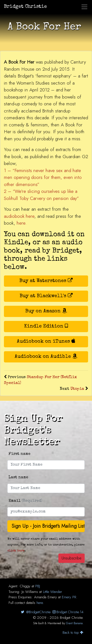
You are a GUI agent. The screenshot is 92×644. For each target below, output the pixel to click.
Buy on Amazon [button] (46, 311)
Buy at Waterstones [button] (46, 281)
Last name (18, 478)
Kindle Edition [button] (46, 326)
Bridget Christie (25, 7)
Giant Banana (74, 623)
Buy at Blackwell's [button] (46, 296)
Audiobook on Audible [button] (46, 356)
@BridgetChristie (35, 612)
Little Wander (53, 592)
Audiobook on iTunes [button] (46, 341)
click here (16, 551)
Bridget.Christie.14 (68, 612)
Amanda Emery (46, 597)
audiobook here (19, 216)
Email (25, 501)
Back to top (73, 633)
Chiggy (25, 586)
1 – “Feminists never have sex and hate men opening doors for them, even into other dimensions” (43, 177)
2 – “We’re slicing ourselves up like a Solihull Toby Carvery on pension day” (41, 195)
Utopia (77, 389)
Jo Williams (30, 592)
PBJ (38, 586)
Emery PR (69, 597)
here (21, 223)
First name (20, 454)
